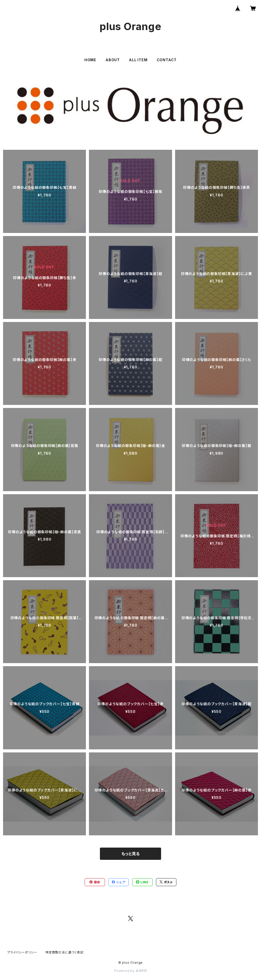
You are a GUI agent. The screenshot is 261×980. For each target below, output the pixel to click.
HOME (90, 60)
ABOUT (113, 60)
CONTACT (167, 60)
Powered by (130, 971)
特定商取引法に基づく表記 (64, 952)
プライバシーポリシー (22, 952)
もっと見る (130, 854)
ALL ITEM (138, 60)
